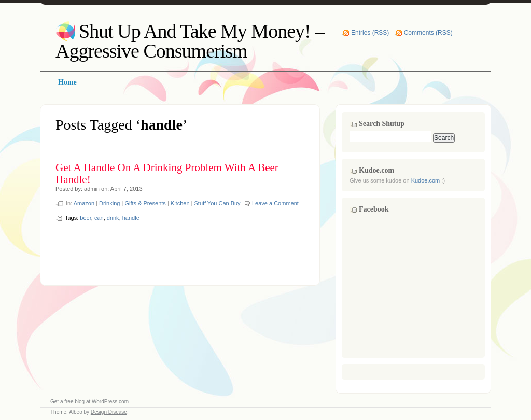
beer (85, 218)
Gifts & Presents (145, 203)
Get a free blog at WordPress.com (89, 402)
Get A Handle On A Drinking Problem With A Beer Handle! (167, 173)
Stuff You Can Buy (218, 203)
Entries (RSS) (370, 33)
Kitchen (180, 203)
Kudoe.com (426, 180)
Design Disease (109, 412)
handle (131, 218)
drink (113, 218)
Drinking (109, 203)
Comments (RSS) (428, 33)
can (99, 218)
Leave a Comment (275, 203)
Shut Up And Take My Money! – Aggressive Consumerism (190, 41)
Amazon (84, 203)
